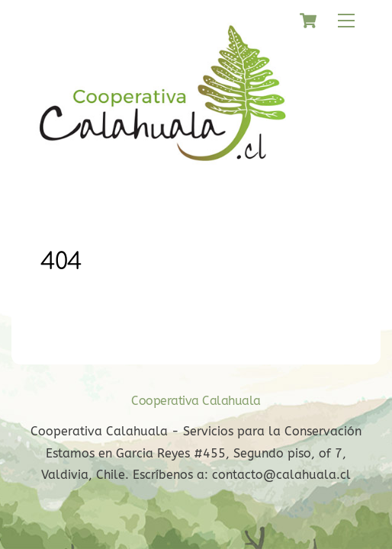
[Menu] (346, 21)
